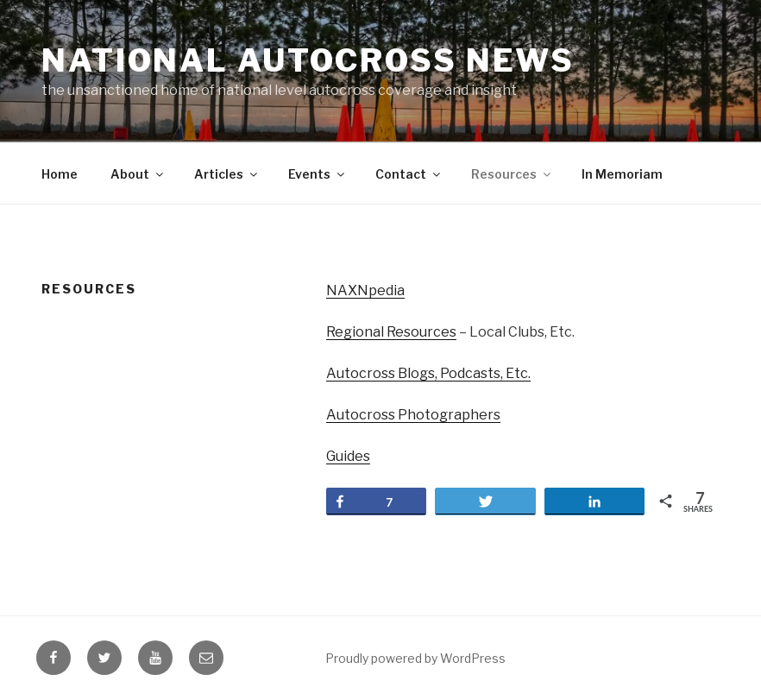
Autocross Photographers (413, 415)
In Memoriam (622, 174)
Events (318, 174)
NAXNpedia (365, 290)
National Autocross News (308, 60)
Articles (227, 174)
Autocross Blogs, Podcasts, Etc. (428, 373)
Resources (512, 174)
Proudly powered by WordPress (415, 658)
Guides (348, 456)
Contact (409, 174)
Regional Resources (391, 332)
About (138, 174)
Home (60, 174)
